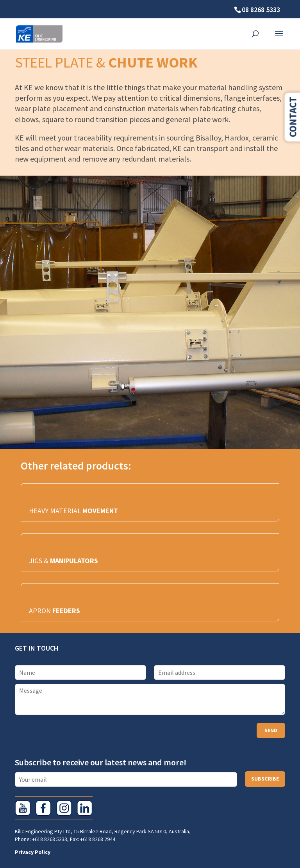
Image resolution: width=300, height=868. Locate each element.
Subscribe (265, 779)
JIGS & (63, 561)
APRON (54, 611)
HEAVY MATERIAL (73, 511)
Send (271, 730)
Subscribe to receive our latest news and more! (101, 762)
